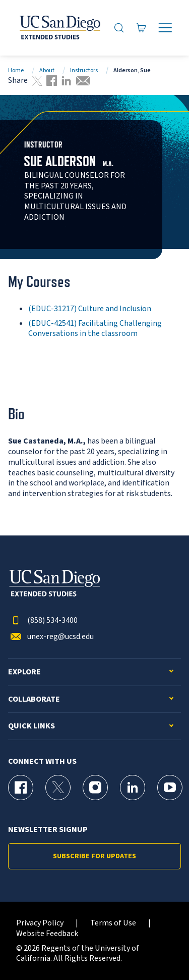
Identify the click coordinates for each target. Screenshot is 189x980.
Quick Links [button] (31, 726)
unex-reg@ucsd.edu (51, 637)
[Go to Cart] (141, 28)
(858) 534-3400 (43, 621)
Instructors (84, 70)
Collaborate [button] (34, 699)
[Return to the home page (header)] (59, 28)
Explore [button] (24, 672)
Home (16, 70)
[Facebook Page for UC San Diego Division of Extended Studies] (21, 788)
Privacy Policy (40, 923)
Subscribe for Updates (94, 856)
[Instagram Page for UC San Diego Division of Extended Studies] (95, 788)
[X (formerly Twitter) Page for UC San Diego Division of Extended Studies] (58, 788)
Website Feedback (47, 934)
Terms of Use (113, 923)
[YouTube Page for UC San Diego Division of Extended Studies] (170, 788)
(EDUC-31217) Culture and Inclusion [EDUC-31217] (90, 309)
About (47, 70)
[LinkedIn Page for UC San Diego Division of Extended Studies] (133, 788)
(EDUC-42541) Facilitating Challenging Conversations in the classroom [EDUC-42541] (95, 329)
